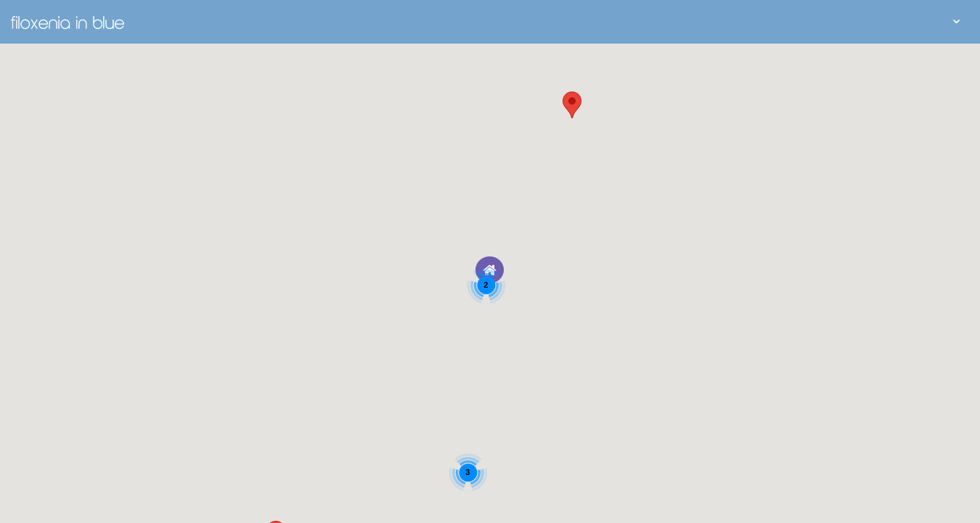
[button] (572, 105)
